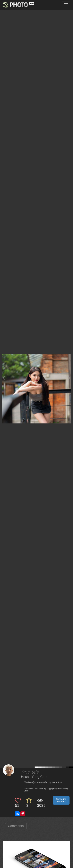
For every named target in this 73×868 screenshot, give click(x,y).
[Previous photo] (4, 378)
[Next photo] (69, 378)
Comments (16, 826)
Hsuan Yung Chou (35, 777)
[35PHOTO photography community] (18, 5)
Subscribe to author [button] (61, 800)
